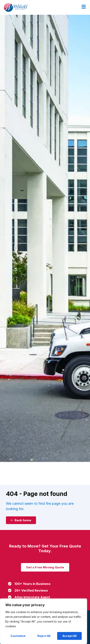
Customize (18, 636)
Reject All (44, 636)
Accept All (70, 636)
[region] (44, 621)
